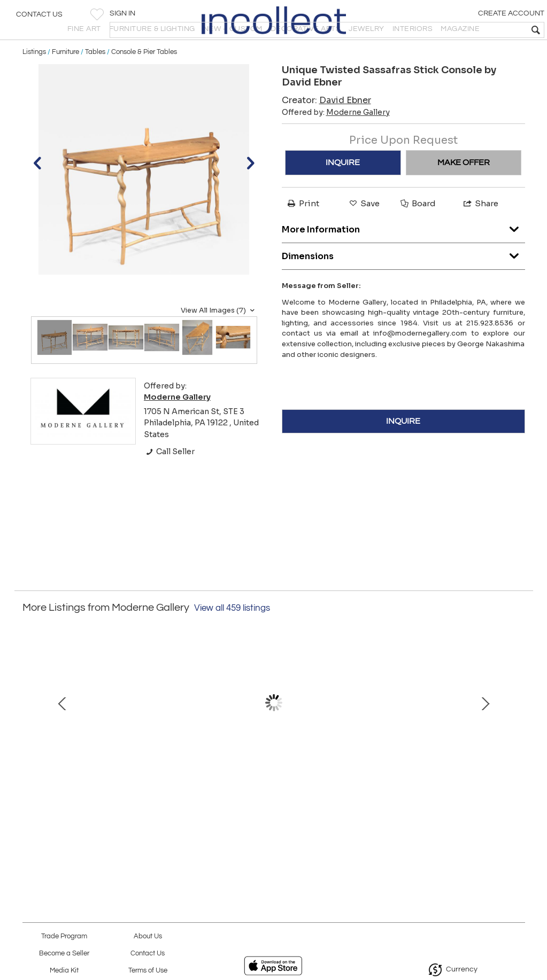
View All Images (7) (219, 339)
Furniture (66, 81)
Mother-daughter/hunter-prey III (273, 812)
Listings (34, 81)
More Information (403, 256)
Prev (30, 742)
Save (364, 232)
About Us (148, 936)
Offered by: (336, 141)
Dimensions (403, 283)
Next (517, 742)
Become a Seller (64, 954)
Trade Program (64, 936)
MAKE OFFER (464, 191)
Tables (95, 81)
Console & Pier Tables (144, 81)
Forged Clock (427, 812)
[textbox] (462, 30)
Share (480, 232)
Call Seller (169, 480)
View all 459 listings (232, 637)
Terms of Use (148, 971)
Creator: (326, 129)
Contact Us (39, 19)
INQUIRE (343, 191)
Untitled (120, 812)
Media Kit (64, 971)
